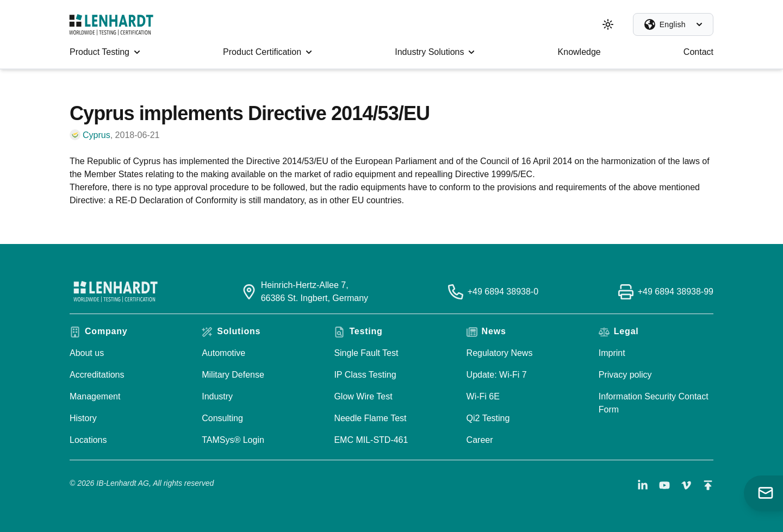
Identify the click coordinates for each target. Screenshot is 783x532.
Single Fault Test (366, 353)
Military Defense (233, 375)
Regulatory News (500, 353)
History (83, 418)
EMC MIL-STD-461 (371, 440)
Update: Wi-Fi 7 (497, 375)
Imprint (612, 353)
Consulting (222, 418)
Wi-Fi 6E (483, 396)
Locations (88, 440)
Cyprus (97, 135)
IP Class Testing (365, 375)
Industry (217, 396)
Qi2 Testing (488, 418)
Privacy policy (625, 375)
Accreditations (97, 375)
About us (87, 353)
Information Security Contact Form (654, 403)
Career (480, 440)
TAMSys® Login (233, 440)
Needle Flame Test (370, 418)
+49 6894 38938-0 (503, 292)
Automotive (223, 353)
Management (95, 396)
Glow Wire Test (363, 396)
